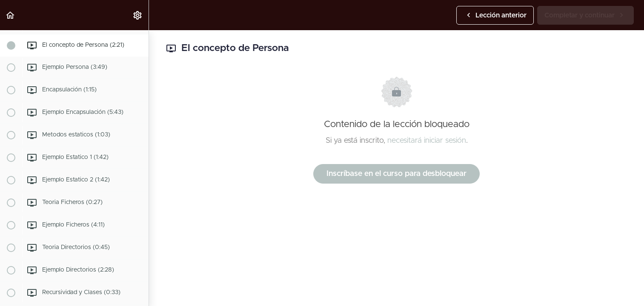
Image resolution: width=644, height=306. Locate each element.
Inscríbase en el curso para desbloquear (396, 174)
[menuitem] (138, 15)
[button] (11, 15)
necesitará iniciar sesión (427, 141)
